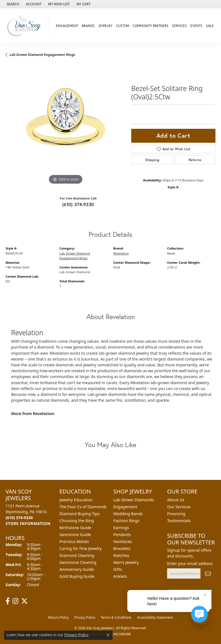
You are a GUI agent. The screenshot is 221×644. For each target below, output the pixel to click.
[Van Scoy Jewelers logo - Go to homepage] (26, 26)
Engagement (67, 26)
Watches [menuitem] (121, 555)
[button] (12, 4)
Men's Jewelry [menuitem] (126, 562)
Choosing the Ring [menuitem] (77, 521)
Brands (88, 26)
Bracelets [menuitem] (122, 548)
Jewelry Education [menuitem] (76, 500)
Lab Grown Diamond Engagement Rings (42, 55)
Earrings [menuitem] (121, 528)
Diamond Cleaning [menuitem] (77, 555)
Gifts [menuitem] (118, 569)
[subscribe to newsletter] (208, 573)
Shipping (152, 160)
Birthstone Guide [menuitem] (75, 528)
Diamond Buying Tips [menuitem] (80, 514)
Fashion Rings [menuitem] (126, 521)
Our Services (179, 507)
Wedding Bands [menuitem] (128, 514)
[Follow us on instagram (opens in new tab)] (15, 601)
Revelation (121, 253)
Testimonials (179, 521)
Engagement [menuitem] (125, 507)
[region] (66, 126)
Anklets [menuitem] (120, 576)
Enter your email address (190, 563)
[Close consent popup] (108, 635)
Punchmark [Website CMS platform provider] (120, 634)
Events (196, 26)
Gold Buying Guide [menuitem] (77, 576)
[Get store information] (28, 523)
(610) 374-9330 (78, 204)
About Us (176, 500)
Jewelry (105, 26)
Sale (210, 26)
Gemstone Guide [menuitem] (75, 535)
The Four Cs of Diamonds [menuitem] (83, 507)
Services (179, 26)
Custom (123, 26)
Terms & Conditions (116, 617)
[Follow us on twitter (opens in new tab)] (24, 601)
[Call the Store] (19, 518)
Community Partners (151, 26)
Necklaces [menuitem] (123, 541)
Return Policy (58, 617)
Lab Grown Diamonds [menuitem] (134, 500)
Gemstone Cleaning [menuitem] (78, 562)
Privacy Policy (85, 617)
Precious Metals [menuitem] (74, 541)
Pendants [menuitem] (122, 535)
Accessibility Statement (155, 617)
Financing (176, 514)
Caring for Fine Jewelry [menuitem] (81, 548)
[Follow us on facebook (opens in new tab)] (8, 601)
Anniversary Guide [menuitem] (77, 569)
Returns (195, 160)
